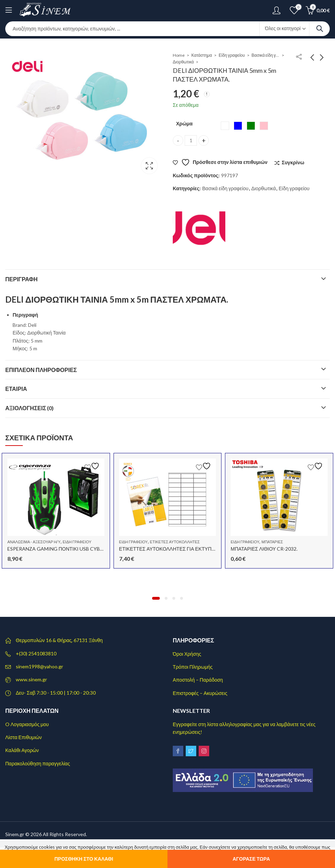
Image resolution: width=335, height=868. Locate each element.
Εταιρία (16, 389)
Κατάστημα (202, 55)
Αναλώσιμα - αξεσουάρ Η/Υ (34, 542)
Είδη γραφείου (232, 55)
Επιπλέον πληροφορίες (41, 370)
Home (179, 55)
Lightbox (149, 166)
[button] (156, 598)
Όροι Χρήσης (187, 654)
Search (320, 29)
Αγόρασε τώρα (251, 859)
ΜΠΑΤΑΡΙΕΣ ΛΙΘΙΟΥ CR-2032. (264, 549)
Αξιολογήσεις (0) (30, 408)
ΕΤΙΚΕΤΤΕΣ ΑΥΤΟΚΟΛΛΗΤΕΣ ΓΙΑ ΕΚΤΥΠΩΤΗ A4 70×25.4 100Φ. (191, 549)
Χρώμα (184, 123)
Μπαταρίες (272, 542)
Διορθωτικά (183, 62)
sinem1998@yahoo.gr (39, 666)
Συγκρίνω (293, 162)
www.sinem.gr (31, 679)
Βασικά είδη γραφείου (266, 55)
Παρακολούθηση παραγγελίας (38, 763)
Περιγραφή (21, 279)
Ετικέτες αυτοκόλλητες (175, 542)
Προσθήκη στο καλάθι (84, 859)
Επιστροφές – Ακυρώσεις (200, 693)
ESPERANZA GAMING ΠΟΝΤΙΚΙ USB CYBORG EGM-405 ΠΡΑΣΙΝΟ (81, 549)
